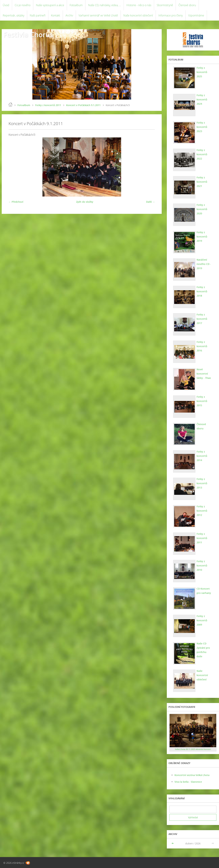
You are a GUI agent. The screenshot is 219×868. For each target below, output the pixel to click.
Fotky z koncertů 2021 (202, 182)
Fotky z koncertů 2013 (202, 483)
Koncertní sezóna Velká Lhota (192, 775)
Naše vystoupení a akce (50, 5)
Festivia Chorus (28, 35)
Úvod (6, 5)
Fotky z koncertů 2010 (202, 566)
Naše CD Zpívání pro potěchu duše (203, 650)
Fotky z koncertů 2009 (202, 620)
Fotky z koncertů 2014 (202, 456)
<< (173, 843)
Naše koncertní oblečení (138, 15)
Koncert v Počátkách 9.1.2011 (83, 105)
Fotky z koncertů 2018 (202, 291)
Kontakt (56, 15)
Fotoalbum (76, 5)
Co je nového (23, 5)
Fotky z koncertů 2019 (202, 237)
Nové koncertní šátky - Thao (204, 374)
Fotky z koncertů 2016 (202, 346)
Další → (150, 202)
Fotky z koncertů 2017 (202, 319)
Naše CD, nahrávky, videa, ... (105, 5)
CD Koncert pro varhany (204, 591)
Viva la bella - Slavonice (188, 782)
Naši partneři (38, 15)
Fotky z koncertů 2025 (202, 72)
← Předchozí (16, 202)
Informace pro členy (171, 15)
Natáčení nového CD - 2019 (204, 264)
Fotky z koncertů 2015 (202, 401)
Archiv (69, 15)
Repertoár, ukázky (14, 15)
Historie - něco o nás (139, 5)
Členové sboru (187, 5)
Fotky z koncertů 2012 (202, 511)
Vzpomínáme (196, 15)
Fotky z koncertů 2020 (202, 209)
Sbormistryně (165, 5)
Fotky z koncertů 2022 (202, 154)
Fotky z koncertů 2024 (202, 99)
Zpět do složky (85, 202)
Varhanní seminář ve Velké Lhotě (98, 15)
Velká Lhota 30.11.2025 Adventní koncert (193, 749)
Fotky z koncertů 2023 (202, 127)
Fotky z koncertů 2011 (48, 105)
